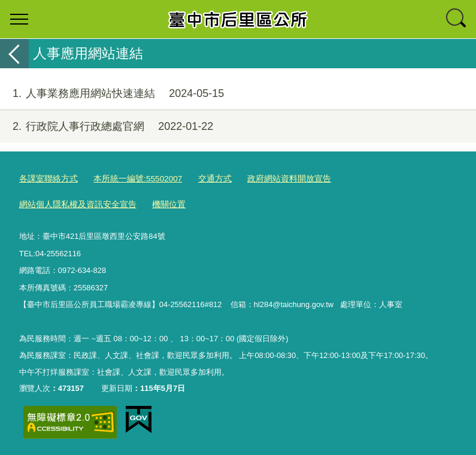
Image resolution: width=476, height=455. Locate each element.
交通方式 (204, 179)
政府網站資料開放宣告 (274, 179)
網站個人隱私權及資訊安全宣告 (384, 179)
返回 (14, 54)
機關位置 (35, 203)
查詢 (457, 19)
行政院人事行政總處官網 (107, 127)
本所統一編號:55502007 (131, 179)
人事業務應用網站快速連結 (112, 94)
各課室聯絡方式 (46, 179)
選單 (19, 19)
